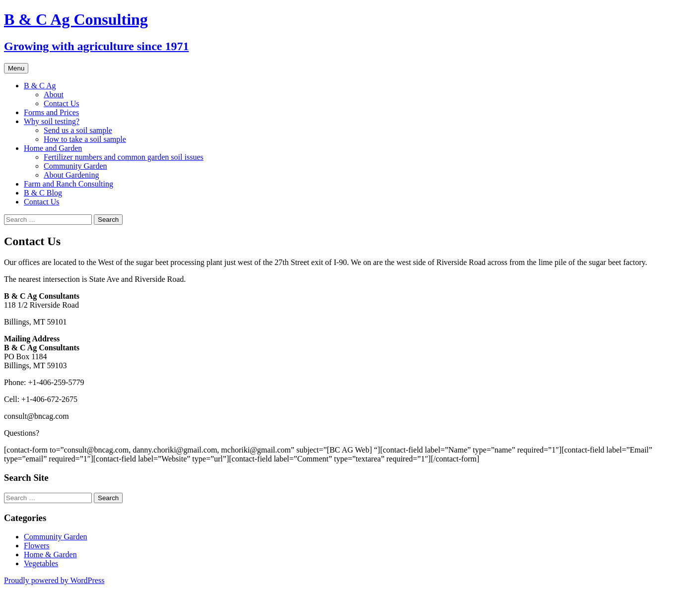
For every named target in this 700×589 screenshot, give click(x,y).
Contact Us (62, 103)
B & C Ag (40, 86)
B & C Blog (43, 193)
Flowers (37, 546)
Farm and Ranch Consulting (69, 184)
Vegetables (41, 563)
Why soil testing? (52, 121)
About (54, 95)
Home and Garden (53, 148)
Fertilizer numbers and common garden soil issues (124, 157)
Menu (16, 68)
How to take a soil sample (85, 139)
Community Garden (75, 166)
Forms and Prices (51, 112)
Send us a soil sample (78, 130)
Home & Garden (50, 555)
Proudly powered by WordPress (54, 580)
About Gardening (71, 175)
